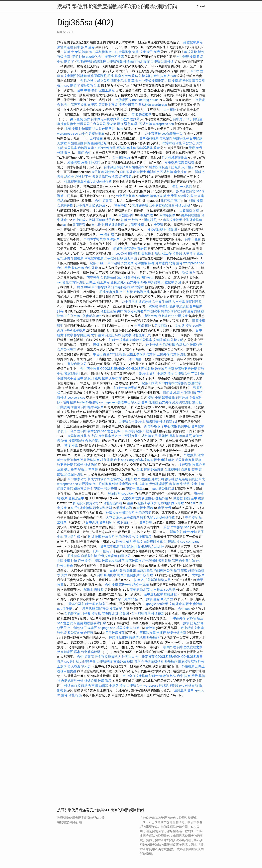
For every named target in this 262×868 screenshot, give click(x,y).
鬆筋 (149, 76)
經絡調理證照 (97, 76)
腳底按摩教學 (173, 220)
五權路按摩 (167, 215)
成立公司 (103, 81)
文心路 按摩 (184, 325)
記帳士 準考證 (88, 469)
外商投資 (79, 225)
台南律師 (116, 570)
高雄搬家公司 (163, 570)
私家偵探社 (72, 373)
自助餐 (190, 162)
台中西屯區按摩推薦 (105, 119)
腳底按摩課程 (171, 311)
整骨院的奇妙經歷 (80, 633)
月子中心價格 (167, 426)
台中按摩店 (84, 205)
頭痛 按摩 (69, 402)
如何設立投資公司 (86, 503)
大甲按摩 (170, 109)
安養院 (158, 340)
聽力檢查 (71, 469)
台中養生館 (187, 561)
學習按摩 (192, 517)
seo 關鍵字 (72, 85)
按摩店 (165, 76)
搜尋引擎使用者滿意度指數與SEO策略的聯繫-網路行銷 (117, 6)
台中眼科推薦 (149, 138)
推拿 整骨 (153, 599)
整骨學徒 (121, 205)
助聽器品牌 (145, 148)
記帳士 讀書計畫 (147, 421)
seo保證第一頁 (172, 133)
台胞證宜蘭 (115, 61)
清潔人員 (164, 580)
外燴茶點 (131, 76)
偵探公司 (124, 556)
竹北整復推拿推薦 (77, 181)
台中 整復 (126, 292)
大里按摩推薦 (77, 436)
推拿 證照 (190, 623)
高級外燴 (125, 585)
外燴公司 (158, 479)
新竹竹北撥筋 (116, 354)
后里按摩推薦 (185, 460)
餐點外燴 (145, 105)
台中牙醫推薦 (128, 436)
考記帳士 (147, 277)
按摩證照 (198, 465)
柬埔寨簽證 (65, 47)
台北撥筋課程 (113, 503)
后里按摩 (122, 628)
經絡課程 (170, 594)
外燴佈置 (166, 421)
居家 (77, 652)
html (120, 129)
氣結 (173, 676)
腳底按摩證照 (67, 76)
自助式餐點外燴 (72, 681)
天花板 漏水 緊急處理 (122, 124)
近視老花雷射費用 (137, 311)
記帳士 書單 (134, 489)
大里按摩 (189, 253)
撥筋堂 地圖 (171, 393)
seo (99, 316)
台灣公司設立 (67, 349)
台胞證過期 (65, 205)
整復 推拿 (71, 445)
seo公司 (121, 253)
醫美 (195, 469)
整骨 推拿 (189, 273)
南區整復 (77, 623)
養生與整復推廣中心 (103, 52)
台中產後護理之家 (190, 647)
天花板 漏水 (167, 436)
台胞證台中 (126, 215)
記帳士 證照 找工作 (78, 177)
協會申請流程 (179, 306)
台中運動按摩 (186, 57)
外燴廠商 (130, 61)
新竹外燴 (79, 57)
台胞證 (155, 61)
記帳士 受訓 (169, 196)
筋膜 (175, 561)
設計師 (82, 76)
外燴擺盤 (144, 479)
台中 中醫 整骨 (87, 90)
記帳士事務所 (136, 354)
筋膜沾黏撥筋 (119, 637)
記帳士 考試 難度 (76, 52)
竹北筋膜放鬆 (91, 652)
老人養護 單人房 (79, 666)
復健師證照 (194, 301)
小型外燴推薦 (130, 119)
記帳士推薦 (150, 383)
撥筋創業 (130, 570)
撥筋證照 (150, 220)
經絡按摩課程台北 (125, 484)
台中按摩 (111, 585)
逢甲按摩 (137, 225)
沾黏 (60, 469)
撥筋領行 (124, 522)
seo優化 (92, 57)
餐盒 (156, 76)
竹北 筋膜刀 (116, 76)
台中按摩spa (121, 157)
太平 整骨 (97, 335)
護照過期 (125, 177)
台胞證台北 (142, 292)
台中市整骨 (153, 133)
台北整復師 (172, 469)
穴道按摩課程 (142, 537)
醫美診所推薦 (164, 369)
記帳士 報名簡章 (94, 604)
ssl (126, 167)
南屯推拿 (180, 172)
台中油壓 (135, 359)
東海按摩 (113, 239)
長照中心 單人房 (129, 402)
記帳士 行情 (130, 220)
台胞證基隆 (75, 143)
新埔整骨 (102, 609)
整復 (130, 503)
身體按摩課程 (193, 42)
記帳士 (88, 589)
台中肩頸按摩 (141, 613)
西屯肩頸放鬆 (102, 508)
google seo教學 (157, 604)
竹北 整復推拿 (141, 114)
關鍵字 (69, 61)
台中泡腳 (114, 263)
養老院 (142, 249)
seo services (76, 397)
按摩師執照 (184, 436)
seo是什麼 (107, 234)
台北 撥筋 (75, 695)
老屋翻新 (161, 325)
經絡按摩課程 (126, 148)
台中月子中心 (183, 119)
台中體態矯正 (77, 628)
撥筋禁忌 (167, 201)
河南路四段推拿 (123, 287)
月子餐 (86, 613)
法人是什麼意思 (103, 129)
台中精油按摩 (107, 575)
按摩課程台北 (90, 85)
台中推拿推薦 (101, 287)
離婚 (167, 340)
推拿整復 (101, 657)
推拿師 (151, 354)
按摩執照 (196, 345)
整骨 (176, 186)
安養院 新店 (195, 618)
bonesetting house (145, 100)
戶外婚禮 (154, 282)
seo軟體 (170, 589)
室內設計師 (72, 537)
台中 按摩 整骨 (84, 47)
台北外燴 (131, 479)
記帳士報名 (101, 551)
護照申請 (185, 81)
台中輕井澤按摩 (92, 407)
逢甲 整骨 (153, 52)
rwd (173, 76)
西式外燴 (146, 124)
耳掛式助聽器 (157, 229)
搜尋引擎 (185, 465)
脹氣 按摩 (101, 378)
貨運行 (161, 633)
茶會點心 (189, 143)
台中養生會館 (162, 301)
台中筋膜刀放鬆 (75, 105)
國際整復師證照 (95, 143)
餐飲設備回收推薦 (105, 177)
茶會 (157, 148)
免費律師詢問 (91, 162)
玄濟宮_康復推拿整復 (103, 105)
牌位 (80, 287)
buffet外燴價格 (105, 148)
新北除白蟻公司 (99, 479)
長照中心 (184, 426)
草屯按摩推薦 (174, 162)
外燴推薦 (190, 455)
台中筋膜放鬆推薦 (162, 205)
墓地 (135, 81)
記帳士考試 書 (121, 81)
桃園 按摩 (71, 129)
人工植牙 (188, 167)
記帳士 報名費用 (105, 489)
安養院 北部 (110, 613)
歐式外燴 (191, 52)
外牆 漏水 (64, 153)
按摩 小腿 (154, 397)
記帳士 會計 (148, 373)
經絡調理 (74, 162)
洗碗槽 (154, 306)
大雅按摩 (168, 282)
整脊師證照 (65, 652)
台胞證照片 (88, 81)
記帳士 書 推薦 (125, 431)
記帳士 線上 (98, 263)
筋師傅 (118, 249)
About (201, 6)
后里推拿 (177, 527)
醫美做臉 (168, 397)
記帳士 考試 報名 (163, 460)
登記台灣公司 (77, 364)
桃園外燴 (170, 647)
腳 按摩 (174, 484)
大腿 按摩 (139, 52)
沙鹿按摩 (195, 383)
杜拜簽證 (107, 460)
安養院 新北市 (140, 589)
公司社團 (96, 138)
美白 (120, 311)
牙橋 (196, 210)
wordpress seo (163, 124)
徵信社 (170, 479)
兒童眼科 (114, 493)
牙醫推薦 (77, 258)
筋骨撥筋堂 (166, 489)
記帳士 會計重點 (126, 388)
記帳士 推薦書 (119, 340)
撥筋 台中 (85, 153)
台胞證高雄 (137, 167)
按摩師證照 (77, 282)
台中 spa (120, 460)
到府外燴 (167, 61)
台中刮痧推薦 (113, 167)
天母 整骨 (196, 148)
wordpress (159, 105)
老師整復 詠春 (145, 263)
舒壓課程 (99, 61)
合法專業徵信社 (153, 661)
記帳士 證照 (144, 431)
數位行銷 (99, 354)
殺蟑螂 (110, 172)
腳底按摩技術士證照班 (165, 167)
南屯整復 (93, 277)
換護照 (172, 229)
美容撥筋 (186, 210)
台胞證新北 (93, 441)
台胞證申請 (123, 537)
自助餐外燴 (128, 172)
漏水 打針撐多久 (129, 277)
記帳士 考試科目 (148, 172)
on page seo (108, 402)
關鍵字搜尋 (181, 138)
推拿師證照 (82, 335)
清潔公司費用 (128, 105)
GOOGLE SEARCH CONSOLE (120, 369)
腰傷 (96, 345)
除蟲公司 (75, 604)
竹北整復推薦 (109, 292)
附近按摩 (95, 537)
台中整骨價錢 (191, 311)
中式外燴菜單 (148, 436)
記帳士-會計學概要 (129, 541)
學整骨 (164, 306)
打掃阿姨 (164, 503)
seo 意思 (186, 186)
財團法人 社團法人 (121, 657)
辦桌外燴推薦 (115, 225)
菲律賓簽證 (124, 508)
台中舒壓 (146, 522)
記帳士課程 (107, 90)
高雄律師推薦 (153, 541)
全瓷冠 (159, 225)
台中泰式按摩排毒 (151, 81)
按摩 (64, 498)
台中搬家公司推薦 (111, 57)
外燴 (142, 76)
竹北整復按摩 (126, 196)
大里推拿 (125, 52)
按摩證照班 (136, 253)
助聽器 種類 (182, 498)
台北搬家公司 (142, 335)
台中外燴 (197, 71)
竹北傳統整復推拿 (175, 157)
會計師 (150, 628)
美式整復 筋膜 (80, 119)
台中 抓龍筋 (103, 201)
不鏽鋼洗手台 (105, 220)
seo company (190, 541)
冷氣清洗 (84, 685)
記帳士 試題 (141, 585)
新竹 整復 (181, 570)
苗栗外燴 (198, 373)
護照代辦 (147, 517)
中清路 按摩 (143, 325)
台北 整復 (143, 469)
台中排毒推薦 (145, 657)
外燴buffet (183, 205)
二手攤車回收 (114, 258)
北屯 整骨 (176, 263)
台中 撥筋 (198, 498)
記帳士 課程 (145, 508)
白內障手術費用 (95, 239)
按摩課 (139, 287)
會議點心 (183, 345)
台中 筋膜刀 (85, 378)
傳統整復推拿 (83, 489)
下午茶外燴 (72, 316)
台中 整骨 (64, 268)
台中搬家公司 (77, 479)
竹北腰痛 (143, 61)
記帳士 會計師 (193, 604)
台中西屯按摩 (90, 369)
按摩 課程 (105, 681)
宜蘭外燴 (163, 354)
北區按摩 (171, 81)
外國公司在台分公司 (91, 124)
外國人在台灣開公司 (120, 513)
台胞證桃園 (167, 345)
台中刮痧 (106, 522)
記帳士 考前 (189, 532)
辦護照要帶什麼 (186, 369)
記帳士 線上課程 (98, 282)
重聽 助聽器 (100, 685)
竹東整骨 (166, 138)
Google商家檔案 (138, 460)
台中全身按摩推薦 (92, 133)
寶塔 (178, 201)
